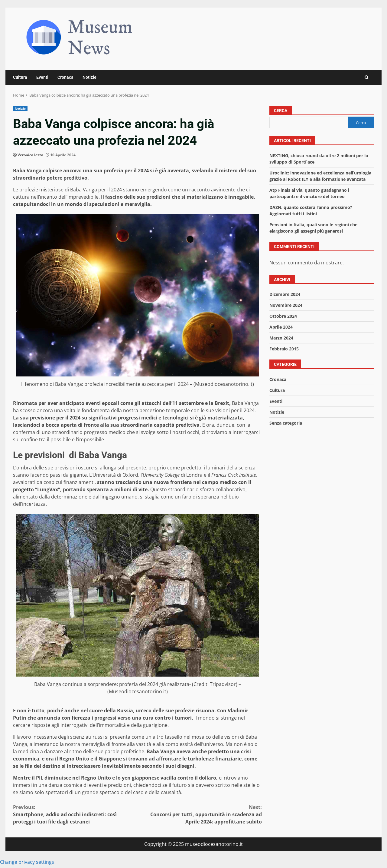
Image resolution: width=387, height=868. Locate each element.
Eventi (42, 77)
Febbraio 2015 (284, 349)
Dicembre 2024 (285, 294)
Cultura (20, 77)
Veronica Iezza (30, 155)
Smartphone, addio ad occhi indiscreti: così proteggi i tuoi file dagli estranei (75, 814)
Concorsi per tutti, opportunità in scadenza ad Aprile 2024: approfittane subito (200, 814)
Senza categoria (286, 423)
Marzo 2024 (281, 338)
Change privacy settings (27, 862)
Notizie (89, 77)
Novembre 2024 (286, 305)
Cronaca (65, 77)
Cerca (281, 111)
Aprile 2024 (281, 327)
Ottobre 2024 (283, 316)
